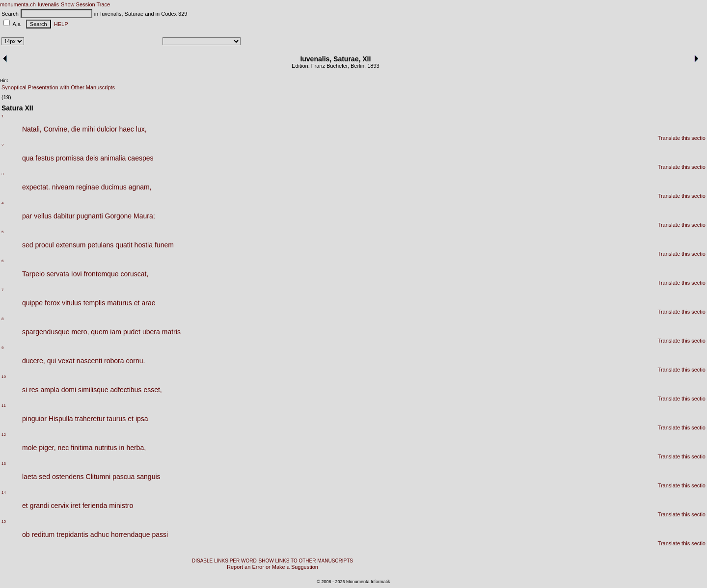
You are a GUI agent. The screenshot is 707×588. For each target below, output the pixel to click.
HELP (60, 24)
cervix (60, 506)
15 (4, 521)
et (137, 303)
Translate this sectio (682, 138)
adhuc (100, 535)
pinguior (34, 419)
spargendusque (46, 332)
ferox (52, 303)
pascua (123, 477)
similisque (93, 390)
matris (171, 332)
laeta (29, 477)
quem (99, 332)
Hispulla (61, 419)
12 (4, 435)
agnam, (140, 187)
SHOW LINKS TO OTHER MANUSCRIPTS (306, 561)
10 (4, 377)
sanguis (148, 477)
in (122, 448)
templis (94, 303)
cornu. (135, 361)
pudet (132, 332)
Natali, (32, 129)
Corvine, (56, 129)
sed (28, 245)
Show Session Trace (85, 4)
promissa (70, 158)
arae (148, 303)
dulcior (107, 129)
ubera (151, 332)
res (34, 390)
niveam (63, 187)
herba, (136, 448)
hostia (144, 245)
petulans (100, 245)
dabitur (64, 216)
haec (126, 129)
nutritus (106, 448)
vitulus (72, 303)
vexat (66, 361)
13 (4, 464)
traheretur (90, 419)
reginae (88, 187)
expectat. (36, 187)
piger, (47, 448)
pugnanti (90, 216)
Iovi (77, 274)
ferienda (95, 506)
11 (4, 406)
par (27, 216)
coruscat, (134, 274)
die (76, 129)
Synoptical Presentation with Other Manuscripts (58, 87)
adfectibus (126, 390)
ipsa (142, 419)
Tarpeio (33, 274)
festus (44, 158)
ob (26, 535)
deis (92, 158)
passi (160, 535)
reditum (43, 535)
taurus (116, 419)
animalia (113, 158)
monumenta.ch (18, 4)
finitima (82, 448)
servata (58, 274)
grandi (40, 506)
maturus (120, 303)
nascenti (89, 361)
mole (29, 448)
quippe (32, 303)
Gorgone (118, 216)
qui (52, 361)
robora (114, 361)
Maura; (144, 216)
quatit (124, 245)
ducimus (114, 187)
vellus (43, 216)
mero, (81, 332)
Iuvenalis (48, 4)
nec (64, 448)
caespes (140, 158)
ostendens (68, 477)
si (25, 390)
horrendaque (130, 535)
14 (4, 493)
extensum (71, 245)
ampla (50, 390)
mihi (89, 129)
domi (69, 390)
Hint (4, 80)
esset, (152, 390)
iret (75, 506)
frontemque (101, 274)
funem (164, 245)
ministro (121, 506)
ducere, (34, 361)
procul (45, 245)
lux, (141, 129)
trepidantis (72, 535)
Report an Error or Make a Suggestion (272, 567)
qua (28, 158)
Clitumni (98, 477)
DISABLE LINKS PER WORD (224, 561)
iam (116, 332)
